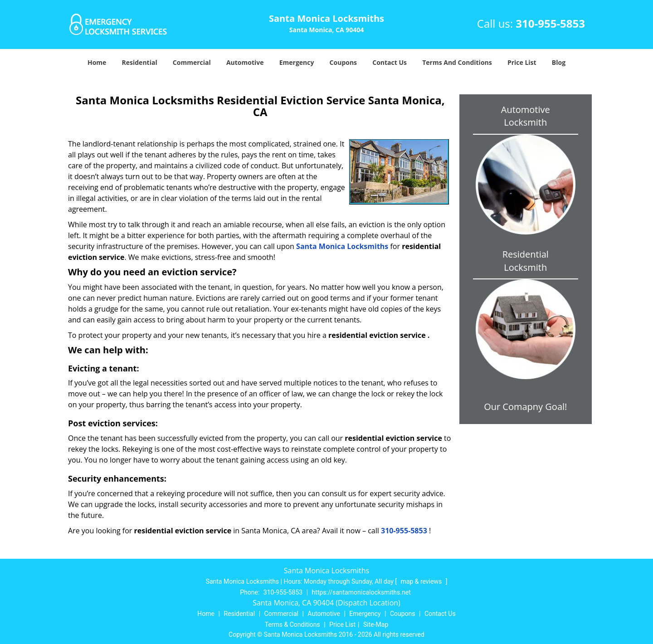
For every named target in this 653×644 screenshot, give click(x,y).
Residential (140, 62)
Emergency (297, 62)
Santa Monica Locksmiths (342, 246)
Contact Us (390, 62)
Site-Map (376, 624)
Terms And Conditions (457, 62)
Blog (559, 62)
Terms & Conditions (292, 624)
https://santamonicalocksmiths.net (361, 592)
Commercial (192, 62)
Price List (522, 62)
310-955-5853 (550, 23)
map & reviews (422, 581)
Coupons (343, 62)
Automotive (245, 62)
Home (97, 62)
